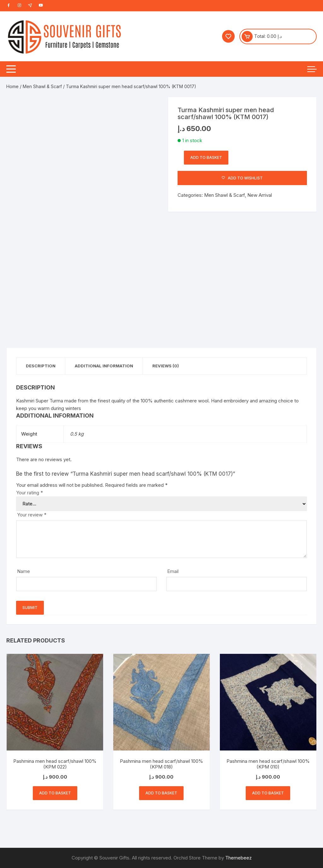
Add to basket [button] (55, 793)
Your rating (29, 493)
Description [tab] (41, 366)
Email (173, 571)
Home (12, 86)
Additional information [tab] (104, 366)
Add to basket (206, 157)
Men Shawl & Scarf (42, 86)
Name (23, 571)
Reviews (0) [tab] (166, 366)
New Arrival (260, 195)
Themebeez (238, 858)
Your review (32, 515)
